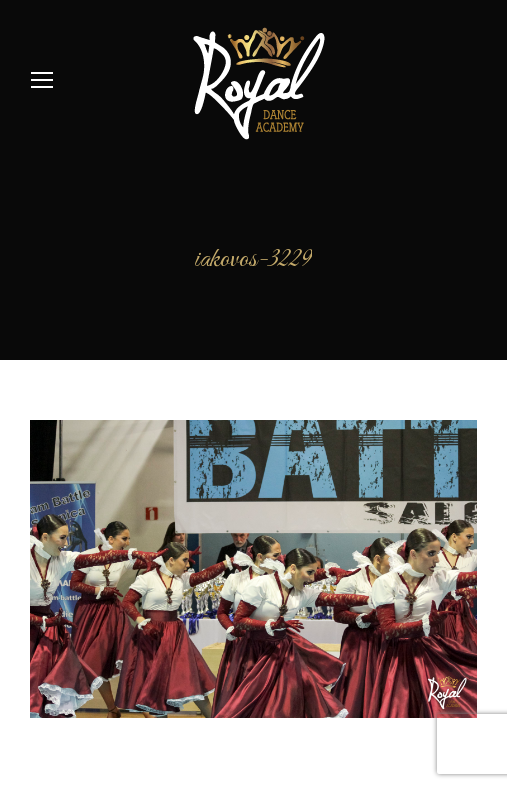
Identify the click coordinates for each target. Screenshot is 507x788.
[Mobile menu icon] (42, 80)
